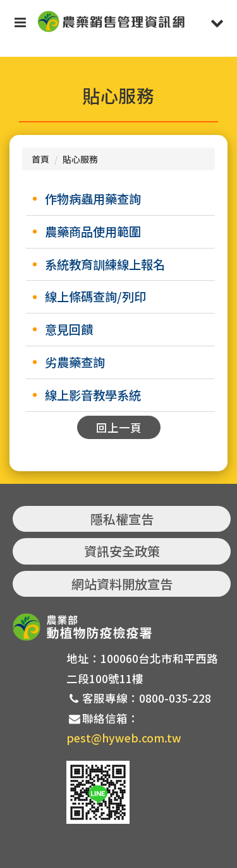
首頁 (40, 159)
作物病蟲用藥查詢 (93, 199)
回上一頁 (119, 427)
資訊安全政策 (122, 551)
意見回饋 (69, 329)
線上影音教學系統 (93, 395)
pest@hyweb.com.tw (124, 738)
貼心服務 (80, 159)
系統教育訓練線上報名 (105, 264)
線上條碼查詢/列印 (95, 296)
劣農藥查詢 (75, 362)
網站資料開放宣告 (122, 584)
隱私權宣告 (122, 519)
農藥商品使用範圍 (93, 232)
